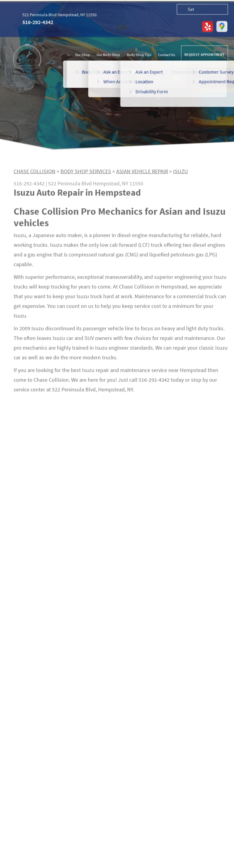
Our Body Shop (108, 56)
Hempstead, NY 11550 (118, 185)
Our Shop (82, 56)
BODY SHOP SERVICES (86, 173)
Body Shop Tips (139, 56)
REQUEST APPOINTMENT (204, 55)
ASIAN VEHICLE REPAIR (142, 173)
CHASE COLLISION (35, 173)
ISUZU (181, 173)
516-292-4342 (38, 23)
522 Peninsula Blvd (70, 185)
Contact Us (166, 56)
